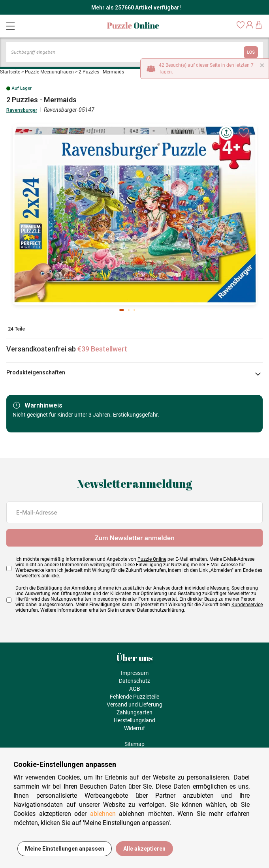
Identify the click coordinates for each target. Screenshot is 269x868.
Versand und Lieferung (134, 705)
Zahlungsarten (134, 712)
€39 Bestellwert (102, 349)
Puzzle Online (152, 559)
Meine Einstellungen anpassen (65, 849)
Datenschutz (134, 681)
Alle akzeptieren (144, 849)
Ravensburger (22, 110)
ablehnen (103, 814)
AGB (135, 689)
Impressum (135, 673)
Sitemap (134, 744)
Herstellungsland (134, 720)
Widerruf (134, 728)
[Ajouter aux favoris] (244, 133)
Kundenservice (247, 605)
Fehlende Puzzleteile (134, 697)
